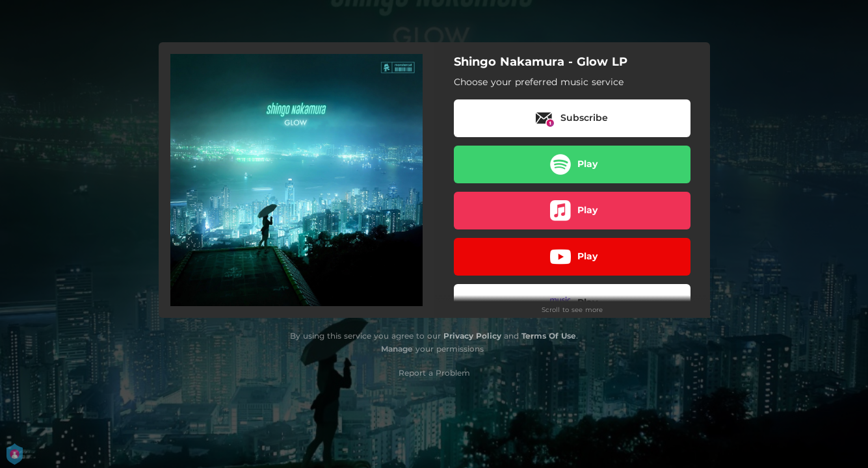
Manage (397, 349)
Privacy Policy (472, 336)
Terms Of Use (549, 336)
